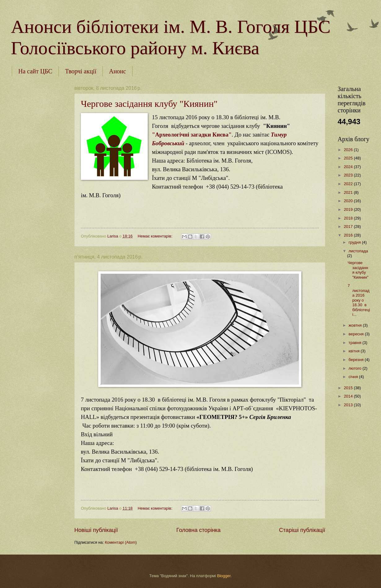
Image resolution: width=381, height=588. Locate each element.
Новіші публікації (96, 530)
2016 (349, 235)
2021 (349, 192)
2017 (349, 226)
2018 (349, 218)
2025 (349, 158)
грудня (355, 242)
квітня (355, 351)
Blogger (224, 576)
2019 (349, 209)
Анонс (118, 71)
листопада (358, 251)
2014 (349, 396)
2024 (349, 167)
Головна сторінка (198, 530)
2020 (349, 201)
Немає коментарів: (155, 236)
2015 (349, 388)
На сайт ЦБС (35, 71)
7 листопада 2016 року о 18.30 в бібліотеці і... (359, 300)
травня (355, 343)
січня (354, 377)
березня (357, 360)
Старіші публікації (302, 530)
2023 (349, 175)
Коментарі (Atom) (121, 542)
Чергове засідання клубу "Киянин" (149, 104)
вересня (357, 334)
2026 (349, 150)
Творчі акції (81, 71)
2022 (349, 184)
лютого (355, 368)
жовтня (356, 325)
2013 (349, 405)
